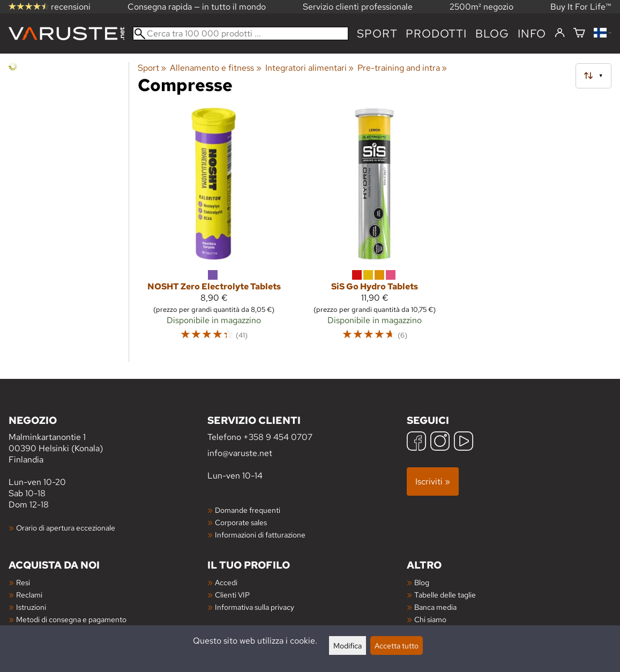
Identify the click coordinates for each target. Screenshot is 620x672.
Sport (377, 33)
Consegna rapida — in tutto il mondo (197, 7)
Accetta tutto (397, 645)
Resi (23, 582)
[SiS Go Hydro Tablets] (375, 229)
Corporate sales (241, 522)
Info (532, 33)
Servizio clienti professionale (358, 7)
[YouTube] (464, 442)
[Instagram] (440, 442)
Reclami (29, 595)
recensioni (50, 7)
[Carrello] (579, 33)
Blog (422, 582)
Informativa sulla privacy (255, 607)
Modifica (348, 645)
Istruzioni (31, 607)
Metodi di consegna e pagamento (71, 619)
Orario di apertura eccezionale (66, 528)
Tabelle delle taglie (445, 595)
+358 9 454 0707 (278, 437)
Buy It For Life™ (581, 7)
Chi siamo (430, 619)
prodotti (436, 33)
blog (492, 33)
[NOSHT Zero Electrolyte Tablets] (214, 229)
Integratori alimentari (309, 68)
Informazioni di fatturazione (260, 535)
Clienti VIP (232, 595)
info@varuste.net (240, 453)
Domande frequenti (248, 510)
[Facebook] (416, 442)
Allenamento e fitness (215, 68)
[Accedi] (560, 33)
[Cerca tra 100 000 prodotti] (241, 33)
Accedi (226, 582)
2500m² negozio (481, 7)
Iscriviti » (433, 481)
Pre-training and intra (402, 68)
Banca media (435, 607)
